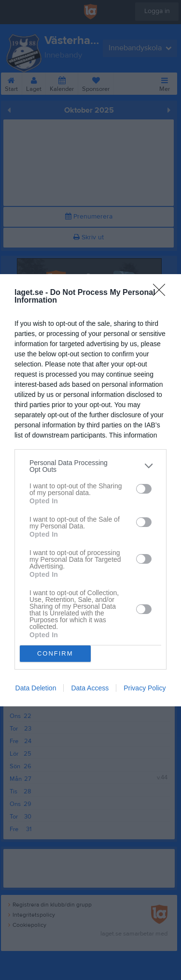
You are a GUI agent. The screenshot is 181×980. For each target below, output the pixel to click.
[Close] (162, 293)
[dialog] (90, 490)
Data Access (90, 688)
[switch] (144, 489)
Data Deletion (36, 688)
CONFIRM (55, 653)
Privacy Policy (145, 688)
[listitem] (90, 466)
